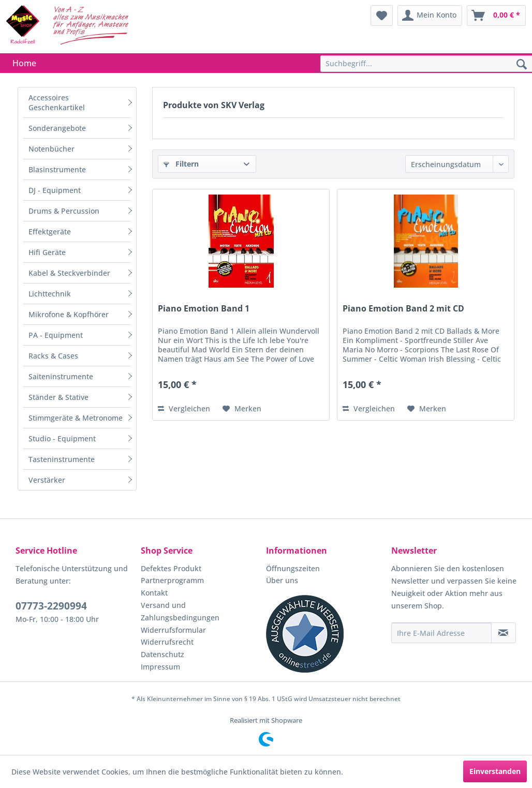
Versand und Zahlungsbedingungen (180, 611)
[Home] (24, 63)
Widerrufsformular (173, 630)
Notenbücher (51, 149)
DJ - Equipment (55, 190)
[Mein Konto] (430, 16)
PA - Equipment (56, 335)
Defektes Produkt (171, 568)
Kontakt (154, 593)
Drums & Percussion (64, 211)
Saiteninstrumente (61, 376)
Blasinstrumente (57, 169)
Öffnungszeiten (293, 568)
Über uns (282, 580)
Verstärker (47, 480)
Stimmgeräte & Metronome (76, 418)
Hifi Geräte (47, 252)
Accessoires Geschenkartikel (57, 102)
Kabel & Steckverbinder (69, 273)
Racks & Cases (53, 356)
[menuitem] (382, 16)
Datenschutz (162, 654)
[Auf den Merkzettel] (242, 409)
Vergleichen (184, 408)
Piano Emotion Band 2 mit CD (403, 309)
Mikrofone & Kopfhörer (69, 314)
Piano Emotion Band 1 (204, 309)
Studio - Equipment (62, 438)
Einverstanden (495, 771)
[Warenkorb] (496, 16)
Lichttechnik (50, 294)
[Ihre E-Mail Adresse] (441, 633)
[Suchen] (522, 65)
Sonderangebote (57, 128)
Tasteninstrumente (62, 459)
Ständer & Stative (58, 397)
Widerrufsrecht (167, 642)
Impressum (160, 667)
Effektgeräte (50, 232)
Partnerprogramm (172, 580)
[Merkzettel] (382, 16)
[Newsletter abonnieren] (504, 633)
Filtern (181, 164)
